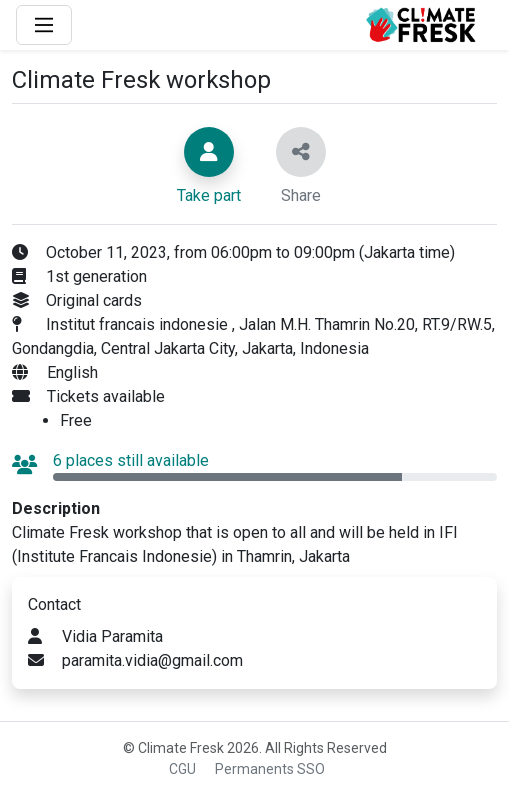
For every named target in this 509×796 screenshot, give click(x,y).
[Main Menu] (44, 25)
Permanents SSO (270, 769)
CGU (182, 769)
